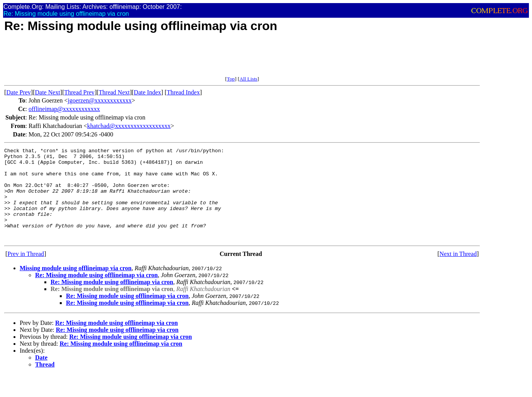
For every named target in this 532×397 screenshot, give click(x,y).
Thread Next (114, 92)
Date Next (48, 92)
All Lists (248, 79)
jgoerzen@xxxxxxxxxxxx (100, 100)
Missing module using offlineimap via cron (76, 287)
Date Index (148, 92)
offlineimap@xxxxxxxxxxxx (64, 109)
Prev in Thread (26, 272)
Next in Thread (458, 272)
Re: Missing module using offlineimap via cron (96, 294)
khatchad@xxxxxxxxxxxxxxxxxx (129, 126)
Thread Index (183, 92)
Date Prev (19, 92)
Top (231, 79)
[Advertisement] (145, 59)
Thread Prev (79, 92)
